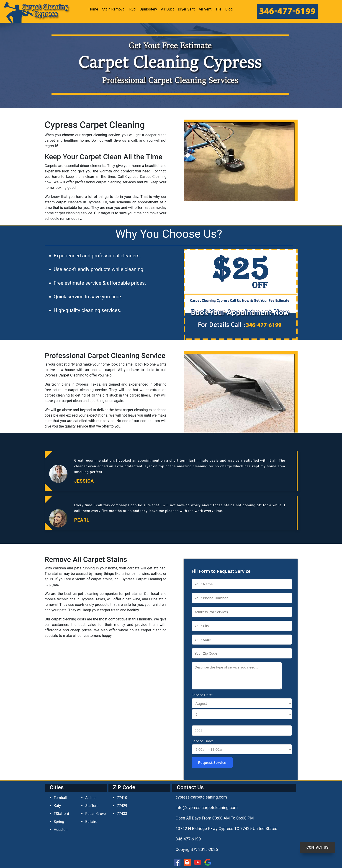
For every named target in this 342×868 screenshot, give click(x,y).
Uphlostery (148, 9)
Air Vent (205, 9)
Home (93, 9)
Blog (229, 9)
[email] (207, 808)
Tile (219, 9)
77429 (122, 806)
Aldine (90, 798)
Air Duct (168, 9)
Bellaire (91, 822)
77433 (122, 814)
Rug (133, 9)
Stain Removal (114, 9)
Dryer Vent (186, 9)
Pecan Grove (95, 814)
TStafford (61, 814)
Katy (57, 806)
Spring (59, 822)
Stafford (92, 806)
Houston (61, 830)
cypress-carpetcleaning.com (201, 797)
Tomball (60, 798)
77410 (122, 798)
